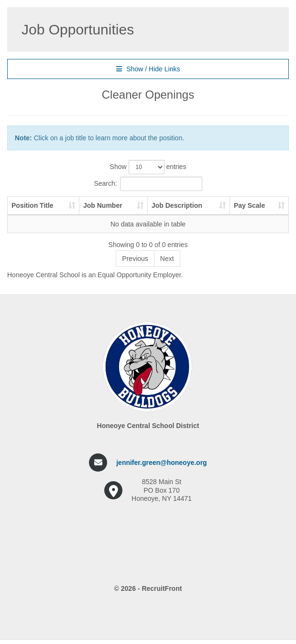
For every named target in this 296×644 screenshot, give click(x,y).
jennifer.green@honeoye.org (161, 463)
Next (167, 259)
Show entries (148, 167)
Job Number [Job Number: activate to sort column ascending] (103, 205)
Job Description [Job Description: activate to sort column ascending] (177, 205)
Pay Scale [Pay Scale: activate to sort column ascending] (249, 205)
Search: (148, 184)
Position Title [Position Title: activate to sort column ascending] (33, 205)
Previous (135, 259)
